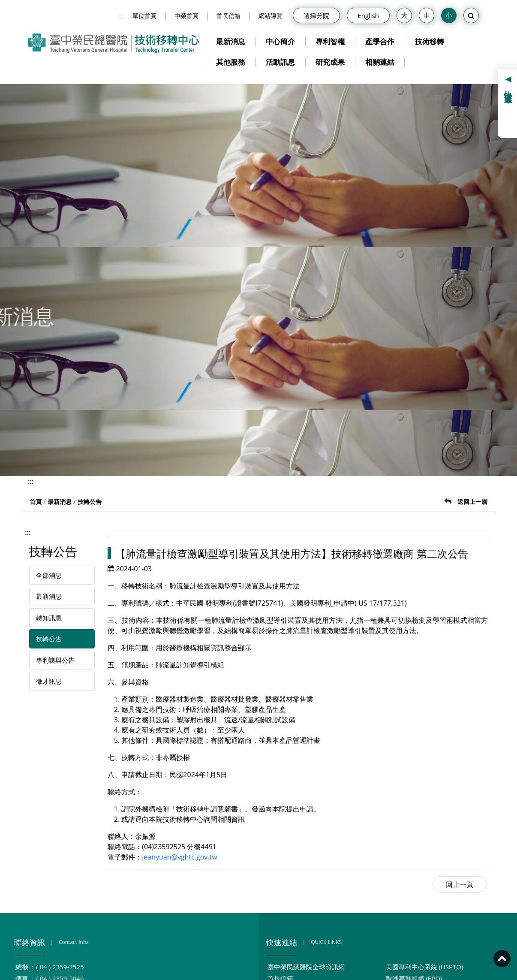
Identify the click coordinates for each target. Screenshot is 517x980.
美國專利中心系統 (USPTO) (425, 967)
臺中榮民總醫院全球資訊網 (306, 967)
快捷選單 (508, 89)
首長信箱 (228, 16)
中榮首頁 (186, 16)
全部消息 (49, 575)
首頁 (36, 502)
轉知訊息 (49, 618)
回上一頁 (460, 884)
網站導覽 (271, 16)
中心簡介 (280, 41)
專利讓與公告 (55, 660)
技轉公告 (49, 639)
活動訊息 (280, 62)
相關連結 (380, 62)
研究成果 (330, 62)
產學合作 (380, 41)
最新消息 (231, 41)
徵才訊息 (49, 681)
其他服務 (231, 62)
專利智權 (330, 41)
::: (121, 16)
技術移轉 (430, 41)
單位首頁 (144, 16)
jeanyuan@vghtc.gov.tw (179, 857)
